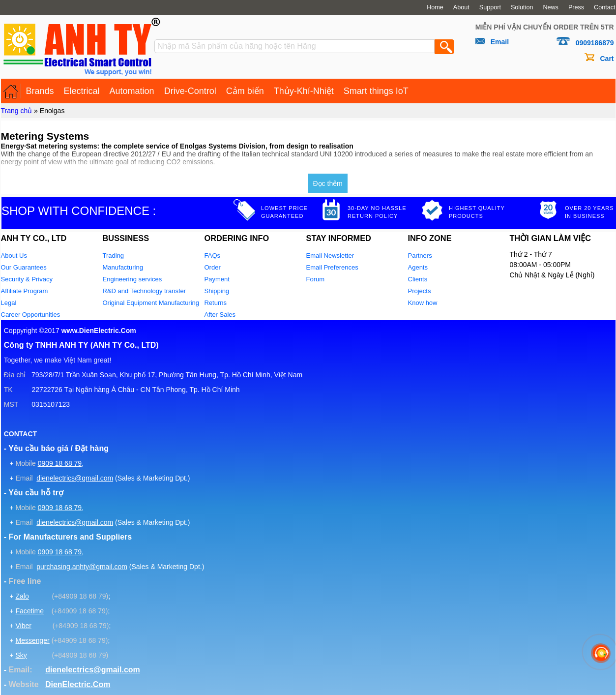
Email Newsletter (330, 256)
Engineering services (132, 279)
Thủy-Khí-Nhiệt (304, 91)
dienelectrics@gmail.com (75, 478)
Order (213, 267)
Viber (23, 626)
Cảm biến (245, 91)
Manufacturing (123, 267)
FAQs (213, 256)
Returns (216, 303)
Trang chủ (17, 111)
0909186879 (595, 43)
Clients (418, 279)
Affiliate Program (25, 291)
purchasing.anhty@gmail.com (82, 567)
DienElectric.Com (78, 684)
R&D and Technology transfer (145, 291)
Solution (522, 7)
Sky (21, 655)
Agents (418, 267)
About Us (14, 256)
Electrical (82, 91)
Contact (604, 7)
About (461, 7)
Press (576, 7)
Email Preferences (332, 267)
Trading (114, 256)
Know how (423, 303)
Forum (316, 279)
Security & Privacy (27, 279)
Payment (217, 279)
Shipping (217, 291)
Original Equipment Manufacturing (151, 303)
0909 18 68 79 (60, 463)
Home (435, 7)
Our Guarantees (24, 267)
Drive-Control (190, 91)
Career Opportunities (31, 315)
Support (490, 7)
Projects (420, 291)
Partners (420, 256)
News (551, 7)
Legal (9, 303)
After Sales (220, 315)
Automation (132, 91)
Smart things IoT (376, 91)
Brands (40, 91)
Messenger (32, 640)
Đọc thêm (328, 183)
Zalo (22, 596)
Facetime (29, 611)
